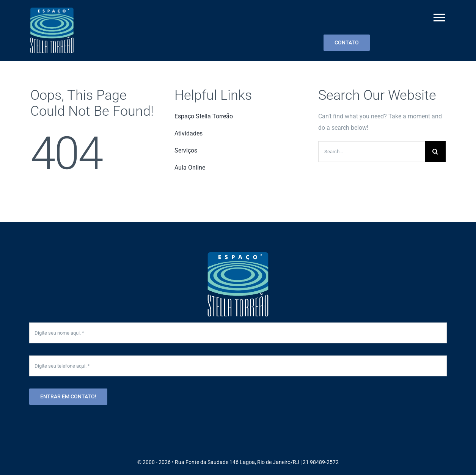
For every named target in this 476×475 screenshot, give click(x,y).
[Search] (435, 152)
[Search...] (372, 152)
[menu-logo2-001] (52, 10)
